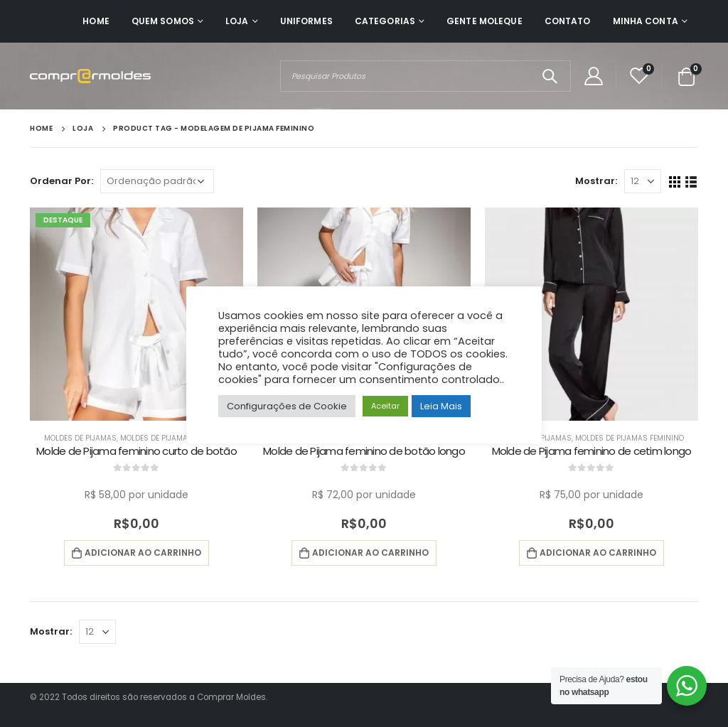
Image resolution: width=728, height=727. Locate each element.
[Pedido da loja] (157, 181)
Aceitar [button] (385, 406)
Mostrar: (596, 181)
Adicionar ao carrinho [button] (143, 553)
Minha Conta (646, 21)
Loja (237, 21)
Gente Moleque (485, 21)
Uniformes (306, 21)
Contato (568, 21)
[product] (136, 314)
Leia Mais (441, 406)
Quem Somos (163, 21)
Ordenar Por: (61, 181)
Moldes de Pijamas (80, 438)
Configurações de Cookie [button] (287, 406)
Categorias (385, 21)
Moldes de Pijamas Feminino (175, 438)
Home (96, 21)
